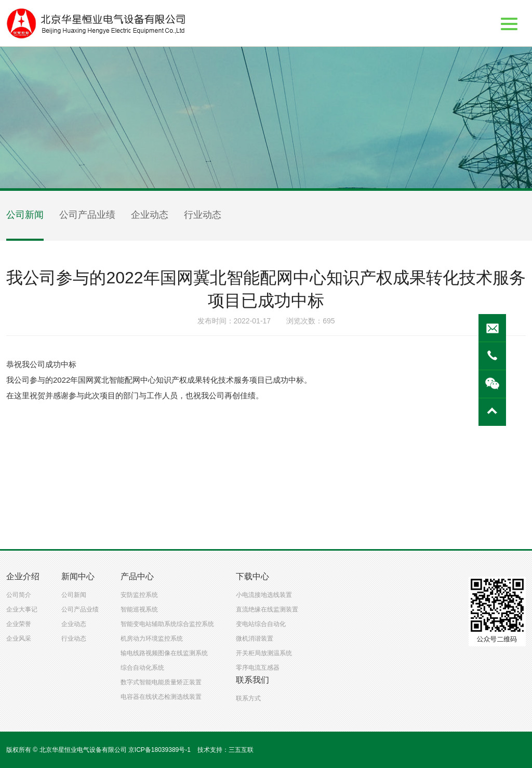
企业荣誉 (19, 624)
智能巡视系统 (139, 609)
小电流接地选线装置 (264, 595)
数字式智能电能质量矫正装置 (161, 682)
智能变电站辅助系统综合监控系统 (167, 624)
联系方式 (248, 698)
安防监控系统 (139, 595)
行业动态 (203, 215)
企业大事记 (22, 609)
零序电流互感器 (258, 668)
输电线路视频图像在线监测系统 (164, 653)
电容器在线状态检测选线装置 (161, 697)
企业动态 (150, 215)
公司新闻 (25, 215)
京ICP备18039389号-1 (159, 750)
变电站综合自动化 (261, 624)
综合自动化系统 (142, 668)
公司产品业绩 (87, 215)
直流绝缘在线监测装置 (267, 609)
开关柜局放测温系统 (264, 653)
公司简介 (19, 595)
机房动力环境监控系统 (152, 639)
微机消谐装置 (255, 639)
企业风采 (19, 639)
